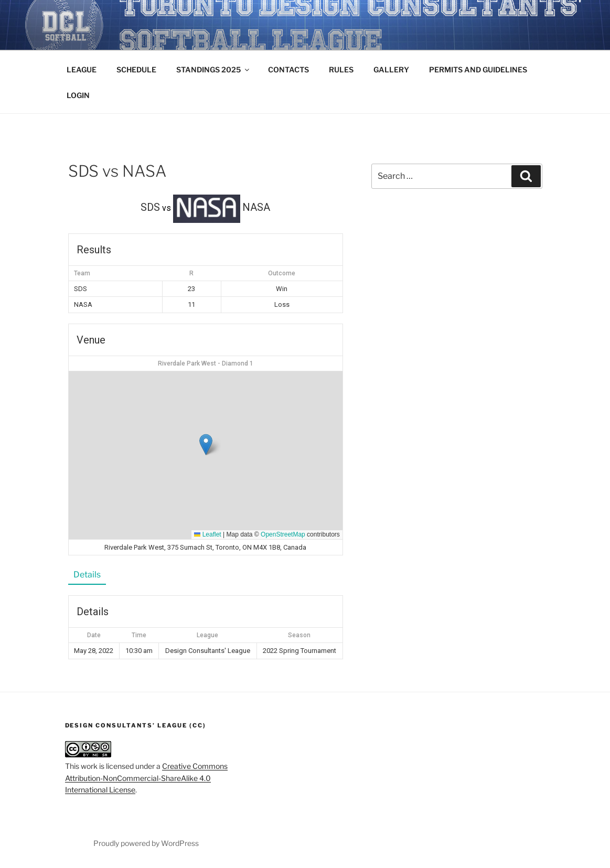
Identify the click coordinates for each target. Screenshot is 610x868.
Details (87, 575)
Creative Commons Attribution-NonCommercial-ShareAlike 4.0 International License (146, 778)
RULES (341, 69)
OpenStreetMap (283, 534)
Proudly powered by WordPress (146, 843)
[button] (206, 444)
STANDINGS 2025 (213, 69)
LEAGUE (82, 69)
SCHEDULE (136, 69)
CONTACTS (288, 69)
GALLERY (391, 69)
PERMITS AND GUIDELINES (478, 69)
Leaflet (207, 534)
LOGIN (78, 95)
